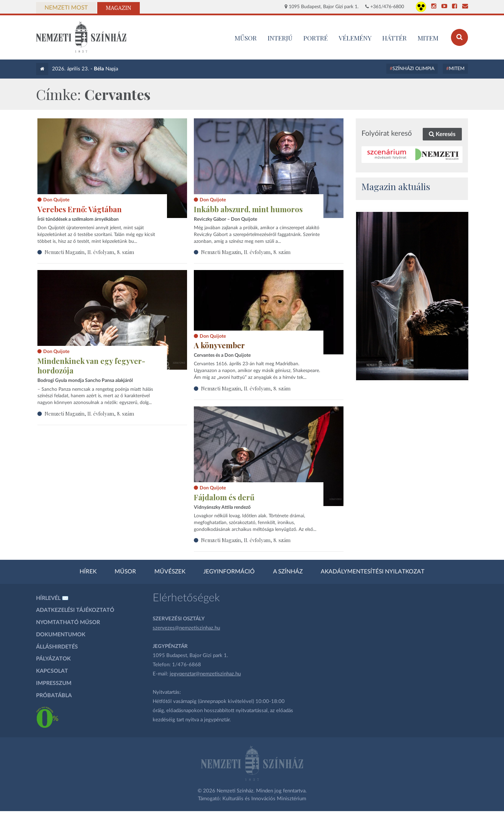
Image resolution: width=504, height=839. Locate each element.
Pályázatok (53, 659)
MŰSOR (246, 38)
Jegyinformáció (229, 572)
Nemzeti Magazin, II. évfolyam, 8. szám (89, 252)
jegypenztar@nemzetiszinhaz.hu (205, 674)
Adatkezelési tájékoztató (75, 610)
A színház (288, 572)
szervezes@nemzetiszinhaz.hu (186, 628)
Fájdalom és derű (224, 497)
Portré (316, 38)
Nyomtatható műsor (68, 622)
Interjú (280, 38)
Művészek (170, 572)
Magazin (119, 8)
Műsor (125, 572)
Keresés (442, 134)
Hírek (88, 572)
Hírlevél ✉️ (52, 598)
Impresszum (54, 683)
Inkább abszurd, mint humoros (248, 209)
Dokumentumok (61, 635)
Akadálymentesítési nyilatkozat (373, 572)
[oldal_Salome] (412, 296)
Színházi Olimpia (413, 69)
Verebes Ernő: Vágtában (80, 209)
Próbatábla (54, 695)
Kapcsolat (52, 671)
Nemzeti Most (66, 8)
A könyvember (219, 345)
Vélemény (355, 38)
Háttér (394, 38)
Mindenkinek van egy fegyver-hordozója (91, 366)
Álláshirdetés (57, 647)
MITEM (428, 38)
